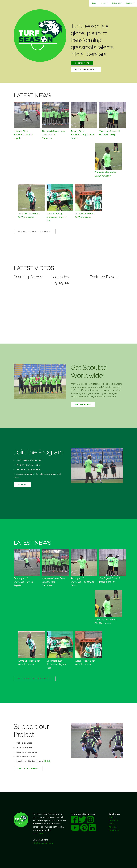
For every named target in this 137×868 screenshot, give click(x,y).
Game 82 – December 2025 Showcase (106, 174)
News (111, 824)
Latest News (117, 3)
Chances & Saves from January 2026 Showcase (53, 135)
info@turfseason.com (43, 843)
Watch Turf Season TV (86, 69)
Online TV (113, 820)
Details (48, 761)
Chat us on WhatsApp (28, 769)
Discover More (82, 63)
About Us (104, 3)
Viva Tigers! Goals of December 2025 (110, 133)
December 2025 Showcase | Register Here (57, 217)
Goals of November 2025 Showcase (85, 215)
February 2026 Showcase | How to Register (23, 135)
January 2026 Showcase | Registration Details (83, 135)
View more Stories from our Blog (35, 231)
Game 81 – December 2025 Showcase (29, 215)
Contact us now (83, 404)
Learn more (38, 833)
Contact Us (131, 3)
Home (94, 3)
